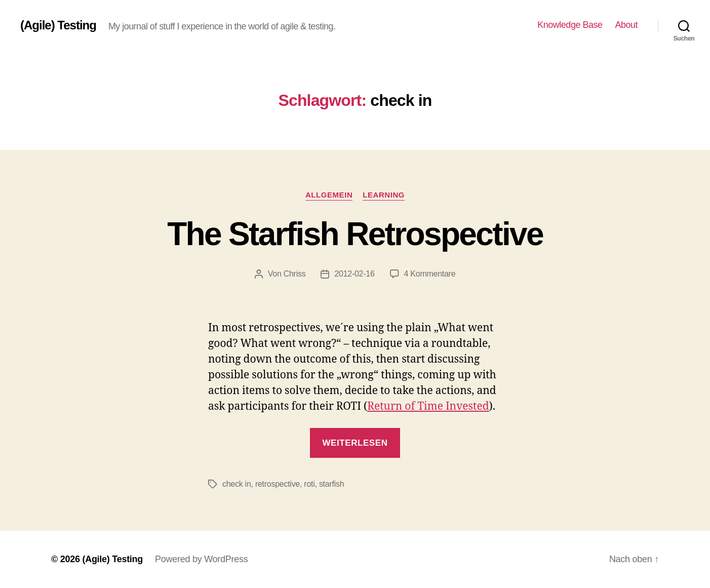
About (626, 25)
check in (237, 484)
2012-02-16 (354, 274)
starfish (331, 484)
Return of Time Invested (428, 406)
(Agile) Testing (58, 25)
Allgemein (329, 195)
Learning (384, 195)
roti (309, 484)
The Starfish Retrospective (355, 234)
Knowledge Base (570, 25)
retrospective (278, 484)
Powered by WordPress (201, 559)
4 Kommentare (430, 274)
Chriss (295, 274)
